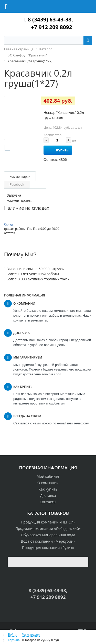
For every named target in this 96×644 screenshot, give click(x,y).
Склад (9, 224)
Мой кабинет (48, 476)
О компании (48, 483)
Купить (58, 150)
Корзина (14, 640)
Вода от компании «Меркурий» (48, 541)
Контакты (48, 502)
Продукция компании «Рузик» (48, 548)
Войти (12, 635)
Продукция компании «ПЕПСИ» (48, 522)
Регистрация (31, 635)
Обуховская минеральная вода (48, 535)
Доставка (48, 496)
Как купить (48, 489)
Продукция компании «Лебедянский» (48, 528)
